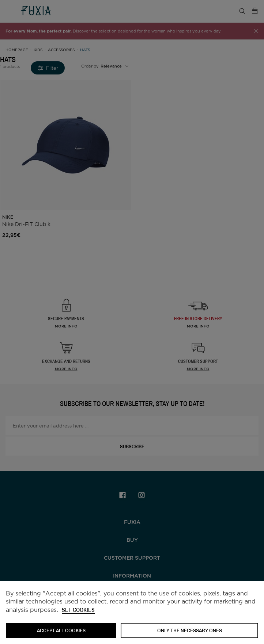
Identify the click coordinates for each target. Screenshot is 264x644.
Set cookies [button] (78, 610)
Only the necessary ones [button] (190, 630)
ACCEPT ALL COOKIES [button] (61, 630)
